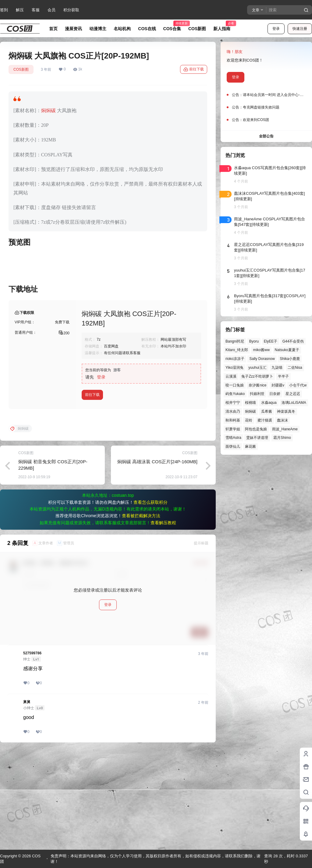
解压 (20, 10)
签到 (4, 10)
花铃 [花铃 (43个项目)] (249, 420)
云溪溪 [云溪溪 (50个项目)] (231, 376)
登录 (276, 29)
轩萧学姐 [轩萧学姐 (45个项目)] (233, 429)
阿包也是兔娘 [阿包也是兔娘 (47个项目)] (256, 429)
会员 (51, 10)
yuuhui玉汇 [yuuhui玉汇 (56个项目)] (257, 368)
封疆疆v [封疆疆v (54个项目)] (278, 385)
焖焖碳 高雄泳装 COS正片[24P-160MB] (157, 560)
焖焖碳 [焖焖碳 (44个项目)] (250, 411)
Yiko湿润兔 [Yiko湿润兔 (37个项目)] (234, 368)
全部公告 (266, 136)
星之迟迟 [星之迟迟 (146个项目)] (293, 394)
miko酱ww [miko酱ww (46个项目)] (261, 350)
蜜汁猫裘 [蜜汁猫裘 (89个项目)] (265, 420)
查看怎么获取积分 (151, 600)
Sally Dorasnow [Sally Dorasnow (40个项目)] (262, 359)
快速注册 (300, 29)
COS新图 (21, 69)
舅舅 (27, 800)
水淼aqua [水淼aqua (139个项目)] (269, 403)
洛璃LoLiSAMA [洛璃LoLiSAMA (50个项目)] (294, 403)
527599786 (32, 751)
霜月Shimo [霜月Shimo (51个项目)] (282, 438)
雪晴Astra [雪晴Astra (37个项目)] (233, 438)
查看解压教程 (163, 621)
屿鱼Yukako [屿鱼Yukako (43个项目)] (235, 394)
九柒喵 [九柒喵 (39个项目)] (277, 368)
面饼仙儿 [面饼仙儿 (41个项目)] (233, 446)
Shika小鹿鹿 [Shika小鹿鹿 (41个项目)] (290, 359)
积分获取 (71, 10)
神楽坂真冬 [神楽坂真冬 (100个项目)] (286, 411)
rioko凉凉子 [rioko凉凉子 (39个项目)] (235, 359)
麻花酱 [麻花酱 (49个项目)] (250, 446)
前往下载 (194, 69)
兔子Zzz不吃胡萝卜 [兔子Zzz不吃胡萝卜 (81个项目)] (257, 376)
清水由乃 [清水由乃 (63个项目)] (233, 411)
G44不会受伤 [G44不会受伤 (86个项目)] (293, 341)
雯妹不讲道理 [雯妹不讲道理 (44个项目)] (257, 438)
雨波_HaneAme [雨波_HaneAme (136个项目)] (285, 429)
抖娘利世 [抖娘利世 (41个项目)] (257, 394)
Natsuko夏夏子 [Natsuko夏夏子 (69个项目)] (287, 350)
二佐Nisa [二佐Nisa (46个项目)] (295, 368)
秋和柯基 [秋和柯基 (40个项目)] (233, 420)
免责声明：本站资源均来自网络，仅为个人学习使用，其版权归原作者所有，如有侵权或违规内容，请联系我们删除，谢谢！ (156, 859)
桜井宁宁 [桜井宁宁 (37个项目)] (233, 403)
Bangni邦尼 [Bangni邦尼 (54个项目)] (235, 341)
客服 (36, 10)
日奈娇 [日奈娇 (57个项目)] (275, 394)
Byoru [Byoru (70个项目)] (254, 341)
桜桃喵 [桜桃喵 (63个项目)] (250, 403)
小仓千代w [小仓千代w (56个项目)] (298, 385)
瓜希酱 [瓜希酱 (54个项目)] (267, 411)
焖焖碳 (48, 110)
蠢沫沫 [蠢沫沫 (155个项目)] (282, 420)
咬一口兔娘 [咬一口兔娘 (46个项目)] (235, 385)
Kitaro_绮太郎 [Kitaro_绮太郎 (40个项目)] (237, 350)
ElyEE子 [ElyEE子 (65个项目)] (271, 341)
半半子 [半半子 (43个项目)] (283, 376)
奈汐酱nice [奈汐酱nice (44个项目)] (257, 385)
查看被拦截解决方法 (141, 614)
